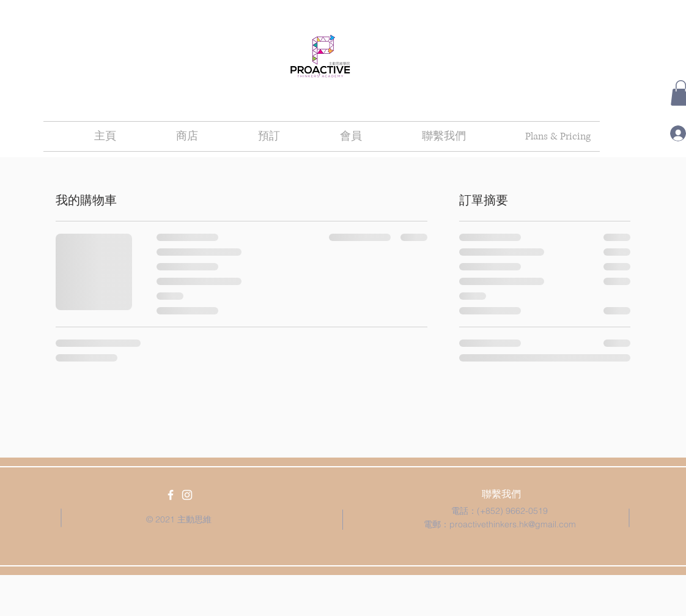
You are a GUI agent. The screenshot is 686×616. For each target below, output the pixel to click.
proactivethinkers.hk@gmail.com (513, 524)
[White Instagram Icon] (187, 495)
